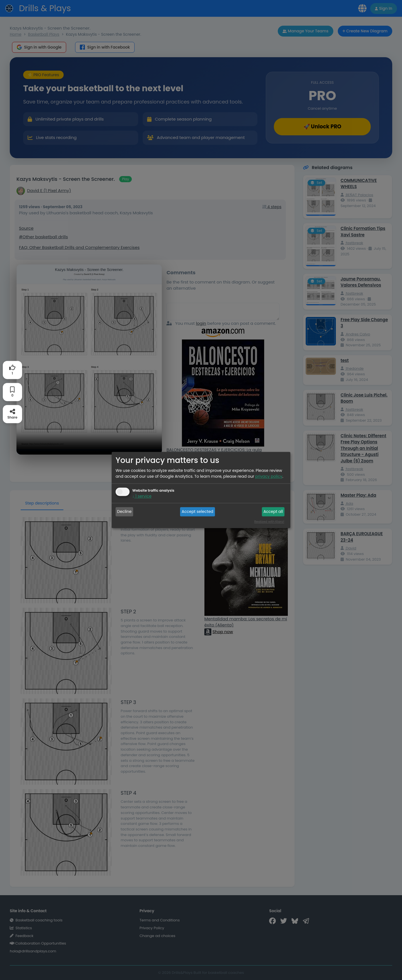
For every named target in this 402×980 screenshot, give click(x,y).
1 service (142, 496)
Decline (125, 511)
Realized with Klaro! (269, 522)
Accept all (273, 511)
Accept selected (198, 511)
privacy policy (269, 477)
